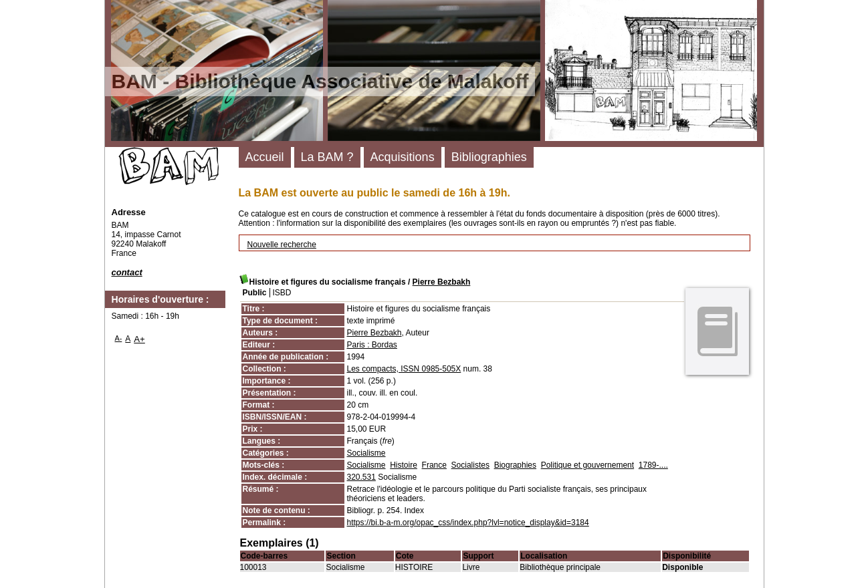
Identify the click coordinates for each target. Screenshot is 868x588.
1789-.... (653, 465)
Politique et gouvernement (587, 465)
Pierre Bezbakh (442, 282)
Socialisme (366, 453)
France (434, 465)
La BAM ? (327, 157)
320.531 (361, 477)
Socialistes (470, 465)
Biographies (515, 465)
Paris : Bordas (372, 345)
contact (127, 272)
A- (119, 338)
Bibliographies (489, 157)
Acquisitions (403, 157)
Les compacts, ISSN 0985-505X (404, 369)
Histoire (404, 465)
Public (255, 293)
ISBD (282, 293)
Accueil (265, 157)
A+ (139, 339)
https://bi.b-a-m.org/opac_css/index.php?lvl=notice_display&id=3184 (468, 523)
